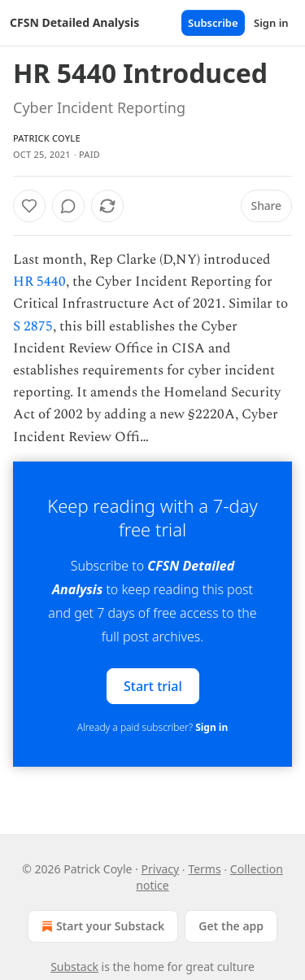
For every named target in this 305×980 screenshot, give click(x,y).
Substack (74, 967)
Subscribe (213, 23)
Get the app (231, 926)
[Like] (29, 206)
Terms (204, 869)
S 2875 (33, 326)
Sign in (271, 23)
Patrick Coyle (47, 138)
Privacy (161, 869)
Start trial (153, 685)
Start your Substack (101, 926)
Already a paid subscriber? (152, 727)
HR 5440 (39, 282)
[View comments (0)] (68, 206)
